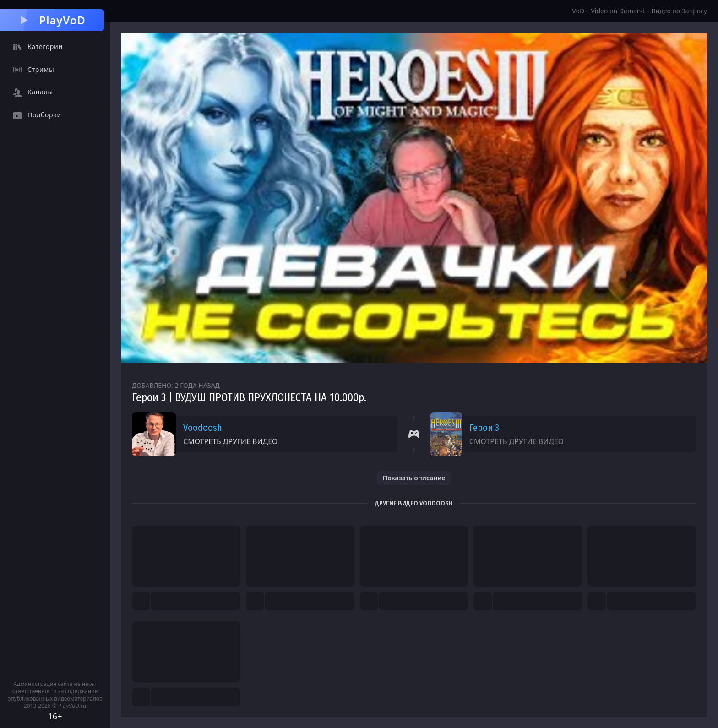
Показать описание (414, 478)
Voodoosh (203, 428)
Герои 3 (484, 428)
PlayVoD (52, 20)
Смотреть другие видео (230, 441)
